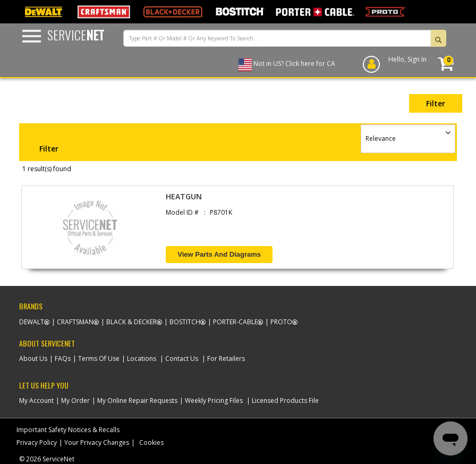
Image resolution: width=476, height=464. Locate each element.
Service (76, 35)
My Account (36, 400)
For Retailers (226, 358)
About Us (33, 358)
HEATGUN (184, 196)
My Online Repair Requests (137, 400)
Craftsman (75, 322)
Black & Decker (131, 322)
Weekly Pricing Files (214, 400)
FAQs (63, 358)
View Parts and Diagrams (219, 254)
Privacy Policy (37, 442)
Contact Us (182, 358)
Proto (281, 322)
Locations (142, 358)
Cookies (151, 442)
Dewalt (32, 322)
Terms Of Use (99, 358)
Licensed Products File (285, 400)
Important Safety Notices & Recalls (68, 430)
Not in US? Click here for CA (294, 64)
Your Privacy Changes (97, 442)
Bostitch (185, 322)
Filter (436, 103)
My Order (75, 400)
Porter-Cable (235, 322)
